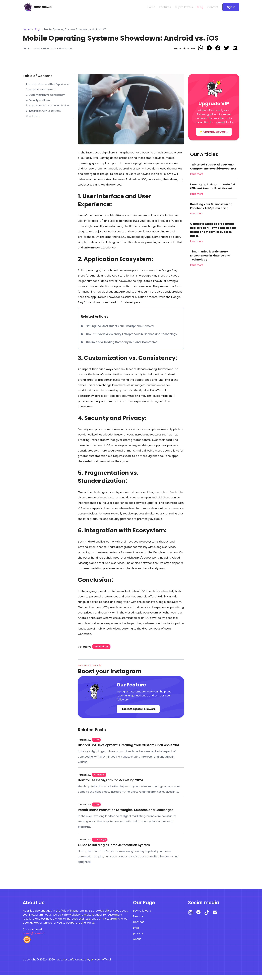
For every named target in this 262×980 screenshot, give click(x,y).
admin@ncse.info (34, 938)
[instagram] (192, 919)
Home (151, 7)
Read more (197, 174)
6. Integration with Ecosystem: (44, 111)
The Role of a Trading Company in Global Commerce (120, 342)
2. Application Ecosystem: (41, 90)
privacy (138, 938)
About (137, 944)
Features (165, 7)
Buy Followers (184, 7)
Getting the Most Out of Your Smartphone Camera (119, 326)
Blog (200, 7)
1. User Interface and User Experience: (48, 84)
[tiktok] (209, 919)
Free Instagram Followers (138, 709)
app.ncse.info (66, 965)
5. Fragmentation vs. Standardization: (48, 106)
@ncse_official (101, 965)
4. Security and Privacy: (40, 100)
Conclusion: (33, 116)
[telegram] (200, 918)
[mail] (217, 918)
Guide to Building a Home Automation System (117, 850)
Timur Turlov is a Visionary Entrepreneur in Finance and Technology (130, 334)
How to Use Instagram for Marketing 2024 (113, 785)
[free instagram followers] (37, 7)
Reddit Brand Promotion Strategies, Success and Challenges (130, 815)
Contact (213, 7)
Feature (138, 921)
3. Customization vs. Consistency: (46, 95)
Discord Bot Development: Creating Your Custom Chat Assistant (125, 747)
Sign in (231, 7)
